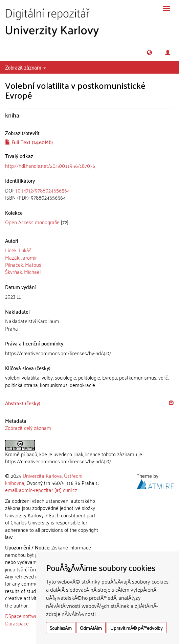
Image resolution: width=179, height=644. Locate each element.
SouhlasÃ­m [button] (61, 628)
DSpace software (24, 616)
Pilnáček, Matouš (23, 264)
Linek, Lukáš (18, 250)
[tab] (89, 194)
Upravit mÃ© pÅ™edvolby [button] (137, 628)
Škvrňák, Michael (23, 272)
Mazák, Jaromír (21, 257)
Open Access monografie (32, 222)
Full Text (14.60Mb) (29, 142)
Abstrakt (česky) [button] (23, 403)
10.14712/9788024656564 (43, 190)
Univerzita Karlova (42, 475)
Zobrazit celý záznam (28, 428)
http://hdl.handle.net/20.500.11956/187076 (50, 165)
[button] (149, 53)
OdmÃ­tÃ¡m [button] (91, 628)
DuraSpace (17, 623)
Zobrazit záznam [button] (26, 67)
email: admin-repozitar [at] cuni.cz (41, 490)
